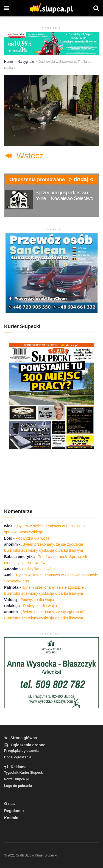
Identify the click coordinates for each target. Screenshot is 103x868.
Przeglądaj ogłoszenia (21, 751)
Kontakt (11, 818)
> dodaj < (81, 179)
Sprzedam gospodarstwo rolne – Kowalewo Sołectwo (64, 196)
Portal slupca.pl (16, 779)
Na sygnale (26, 62)
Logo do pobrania (18, 786)
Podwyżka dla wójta (33, 538)
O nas (9, 804)
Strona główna (20, 738)
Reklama (15, 767)
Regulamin (14, 811)
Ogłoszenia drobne (25, 745)
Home (9, 62)
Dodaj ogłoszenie (18, 757)
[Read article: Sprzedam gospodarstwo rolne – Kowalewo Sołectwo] (19, 200)
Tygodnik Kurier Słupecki (24, 773)
